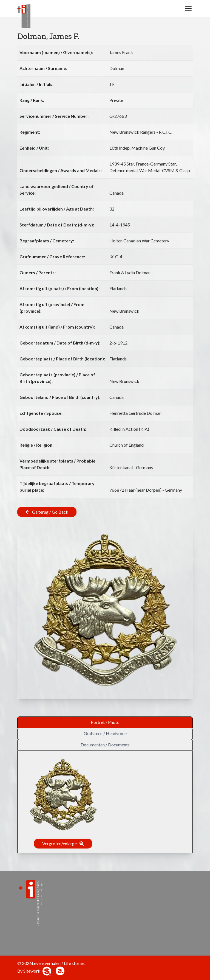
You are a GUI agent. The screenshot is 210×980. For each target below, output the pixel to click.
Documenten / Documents (105, 745)
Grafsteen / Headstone (105, 733)
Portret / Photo (105, 722)
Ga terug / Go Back (50, 512)
